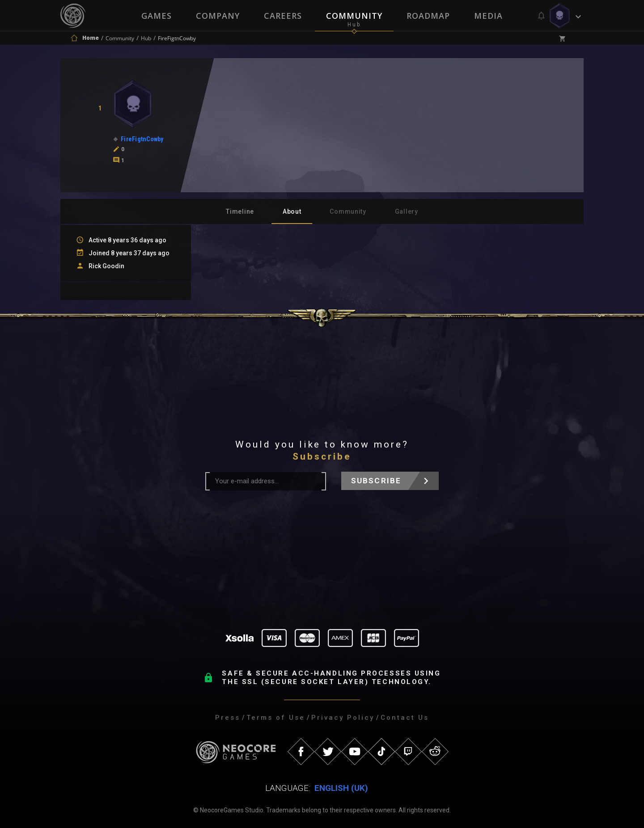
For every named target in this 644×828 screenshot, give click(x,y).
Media (488, 16)
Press (228, 718)
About (292, 211)
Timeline (240, 211)
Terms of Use (276, 718)
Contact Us (405, 718)
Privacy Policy (343, 718)
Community (354, 16)
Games (157, 16)
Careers (283, 16)
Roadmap (428, 16)
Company (218, 16)
